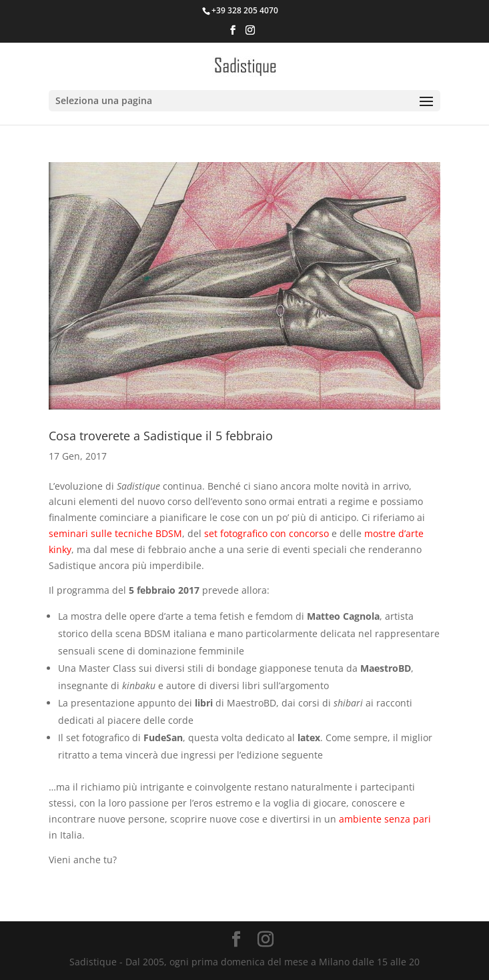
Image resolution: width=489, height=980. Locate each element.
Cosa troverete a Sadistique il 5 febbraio (161, 436)
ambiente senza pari (385, 819)
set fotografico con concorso (267, 533)
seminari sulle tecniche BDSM (115, 533)
